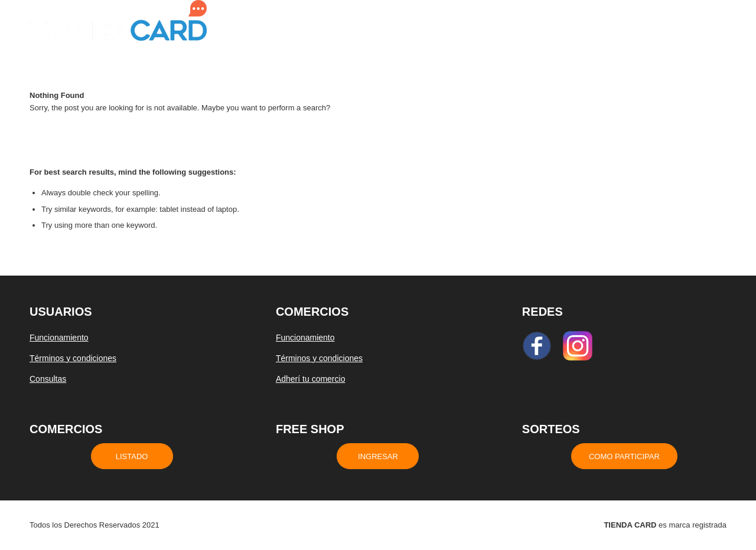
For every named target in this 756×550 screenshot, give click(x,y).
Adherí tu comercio (311, 379)
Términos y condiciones (73, 358)
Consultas (48, 379)
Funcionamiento (59, 338)
